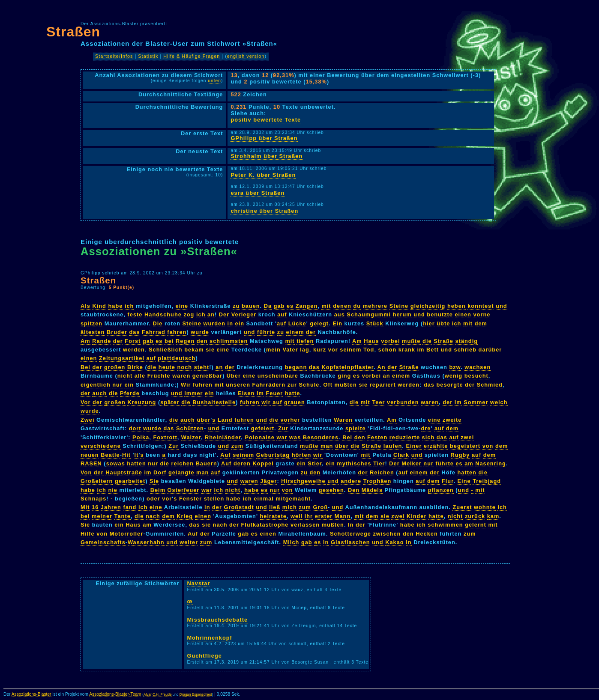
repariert (383, 385)
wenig (454, 376)
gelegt (319, 323)
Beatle (110, 455)
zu (236, 306)
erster (324, 516)
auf (282, 314)
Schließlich (166, 350)
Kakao (394, 542)
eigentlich (96, 385)
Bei (85, 367)
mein (273, 350)
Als (85, 306)
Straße (443, 341)
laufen (393, 446)
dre (426, 428)
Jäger (268, 481)
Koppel (263, 463)
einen (463, 314)
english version (246, 56)
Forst (133, 341)
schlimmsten (229, 341)
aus (340, 314)
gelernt (476, 525)
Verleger (244, 314)
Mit (85, 507)
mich (290, 507)
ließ (275, 507)
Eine (464, 481)
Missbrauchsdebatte (217, 620)
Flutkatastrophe (265, 525)
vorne (482, 314)
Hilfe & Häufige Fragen (192, 56)
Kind (99, 306)
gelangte (181, 472)
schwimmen (445, 525)
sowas (116, 463)
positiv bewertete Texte (266, 120)
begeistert (465, 446)
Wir (186, 385)
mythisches (354, 463)
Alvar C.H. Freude (158, 695)
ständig (467, 341)
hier (429, 323)
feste (135, 314)
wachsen (478, 367)
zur (292, 385)
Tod (369, 350)
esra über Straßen (258, 193)
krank (407, 350)
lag (305, 350)
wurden (215, 323)
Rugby (460, 455)
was (295, 437)
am (469, 463)
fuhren (203, 385)
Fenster (190, 499)
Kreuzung (142, 402)
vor (333, 350)
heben (457, 306)
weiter (189, 542)
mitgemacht (293, 499)
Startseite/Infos (114, 56)
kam (493, 516)
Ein (337, 323)
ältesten (93, 332)
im (421, 350)
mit (326, 306)
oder (153, 499)
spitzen (91, 323)
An (382, 367)
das (134, 332)
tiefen (305, 341)
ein (240, 323)
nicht (125, 376)
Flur (448, 481)
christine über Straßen (264, 211)
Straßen (73, 32)
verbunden (403, 402)
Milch (291, 542)
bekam (194, 350)
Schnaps (93, 499)
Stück (375, 323)
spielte (356, 428)
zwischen (387, 534)
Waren (343, 420)
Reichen (382, 472)
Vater (290, 350)
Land (225, 420)
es (290, 306)
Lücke (297, 323)
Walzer (191, 437)
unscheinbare (278, 376)
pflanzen (441, 490)
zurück (475, 516)
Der (224, 314)
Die (158, 323)
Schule (309, 385)
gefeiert (263, 428)
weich (499, 402)
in (230, 323)
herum (402, 314)
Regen (185, 341)
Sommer (476, 402)
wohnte (485, 507)
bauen (251, 306)
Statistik (148, 56)
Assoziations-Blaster (31, 694)
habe (115, 306)
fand (130, 507)
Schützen (190, 428)
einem (295, 332)
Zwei (87, 420)
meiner (102, 516)
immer (193, 393)
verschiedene (101, 446)
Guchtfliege (204, 656)
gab (279, 306)
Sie (154, 481)
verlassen (305, 525)
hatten (136, 463)
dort (135, 428)
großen (115, 367)
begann (296, 367)
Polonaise (259, 437)
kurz (320, 350)
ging (344, 376)
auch (99, 393)
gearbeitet (130, 481)
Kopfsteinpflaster (347, 367)
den (202, 341)
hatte (293, 393)
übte (443, 323)
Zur (283, 428)
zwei (467, 437)
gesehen (331, 490)
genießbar (207, 376)
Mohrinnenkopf (209, 638)
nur (117, 385)
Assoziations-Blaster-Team (115, 694)
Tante (123, 516)
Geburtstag (273, 455)
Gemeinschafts (103, 542)
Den (354, 490)
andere (351, 481)
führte (266, 332)
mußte (411, 341)
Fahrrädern (269, 385)
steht (202, 367)
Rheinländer (223, 437)
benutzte (440, 314)
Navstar (198, 583)
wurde (200, 332)
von (488, 446)
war (282, 437)
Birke (135, 367)
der (311, 332)
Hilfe (88, 534)
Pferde (130, 393)
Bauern (207, 463)
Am (85, 341)
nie (113, 490)
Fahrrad (154, 332)
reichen (183, 463)
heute (167, 367)
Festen (377, 437)
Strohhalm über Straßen (267, 156)
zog (189, 314)
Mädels (372, 490)
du (357, 306)
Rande (102, 341)
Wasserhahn (146, 542)
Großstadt (239, 507)
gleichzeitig (428, 306)
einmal (264, 499)
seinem (350, 350)
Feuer (274, 393)
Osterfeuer (184, 490)
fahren (177, 332)
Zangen (307, 306)
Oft (328, 385)
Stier (315, 463)
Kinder (417, 516)
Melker (412, 463)
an (211, 314)
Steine (399, 306)
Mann (343, 516)
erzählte (436, 446)
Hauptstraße (124, 472)
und (501, 306)
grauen (295, 402)
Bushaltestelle (214, 402)
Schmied (490, 385)
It (137, 455)
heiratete (273, 516)
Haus (371, 341)
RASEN (91, 463)
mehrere (375, 306)
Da (268, 306)
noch (185, 367)
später (170, 402)
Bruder (117, 332)
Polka (141, 437)
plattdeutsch (177, 358)
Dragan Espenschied (196, 695)
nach (153, 516)
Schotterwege (350, 534)
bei (169, 341)
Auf (225, 455)
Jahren (111, 507)
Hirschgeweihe (303, 481)
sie (210, 350)
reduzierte (405, 437)
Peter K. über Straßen (263, 175)
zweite (452, 420)
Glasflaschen (350, 542)
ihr (309, 516)
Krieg (185, 516)
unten (214, 81)
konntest (481, 306)
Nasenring (491, 463)
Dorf (160, 472)
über (204, 420)
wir (266, 402)
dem (481, 323)
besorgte (450, 385)
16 (95, 507)
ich (129, 306)
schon (388, 350)
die (427, 341)
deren (242, 463)
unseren (238, 385)
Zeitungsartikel (122, 358)
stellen (214, 499)
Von (86, 472)
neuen (90, 455)
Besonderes (321, 437)
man (327, 446)
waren (181, 376)
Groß (320, 507)
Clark (401, 455)
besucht (476, 376)
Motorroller (127, 534)
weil (297, 516)
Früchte (159, 376)
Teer (378, 402)
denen (342, 306)
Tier (379, 463)
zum (238, 446)
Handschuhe (163, 314)
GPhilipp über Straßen (264, 138)
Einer (414, 446)
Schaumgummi (369, 314)
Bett (433, 350)
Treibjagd (487, 481)
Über (234, 376)
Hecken (427, 534)
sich (428, 437)
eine (182, 306)
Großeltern (97, 481)
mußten (346, 385)
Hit (126, 455)
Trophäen (377, 481)
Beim (158, 490)
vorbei (390, 341)
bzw (455, 367)
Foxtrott (165, 437)
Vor (85, 402)
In (351, 525)
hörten (302, 455)
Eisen (246, 393)
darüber (490, 350)
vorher (291, 420)
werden (134, 350)
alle (140, 376)
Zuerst (462, 507)
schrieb (466, 350)
